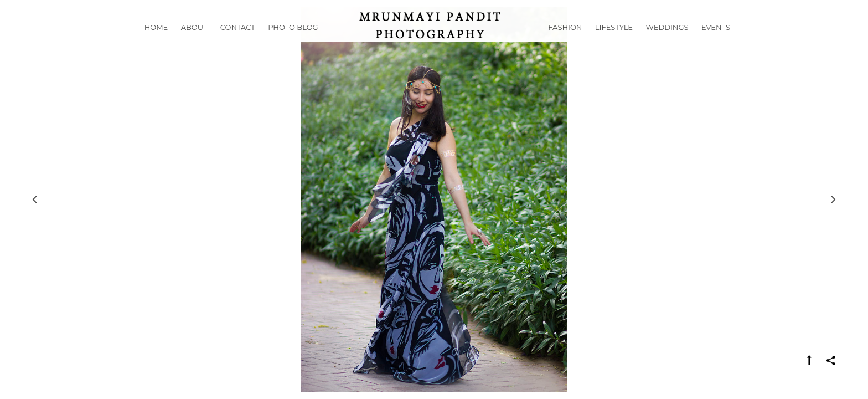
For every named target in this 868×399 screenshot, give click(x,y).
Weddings (667, 41)
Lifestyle (614, 41)
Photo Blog (293, 41)
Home (156, 41)
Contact (238, 41)
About (194, 41)
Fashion (565, 41)
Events (716, 41)
